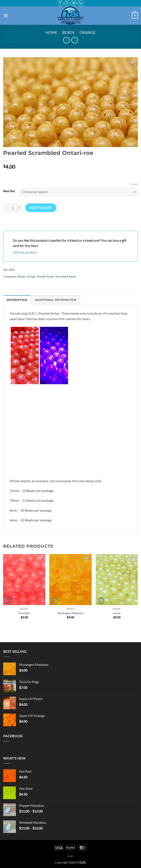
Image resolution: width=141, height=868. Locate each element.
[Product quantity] (12, 208)
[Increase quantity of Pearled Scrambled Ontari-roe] (19, 208)
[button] (6, 16)
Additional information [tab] (56, 300)
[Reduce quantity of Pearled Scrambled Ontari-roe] (6, 208)
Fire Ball (24, 613)
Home (51, 32)
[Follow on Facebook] (60, 3)
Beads (68, 32)
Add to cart (41, 208)
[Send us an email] (74, 3)
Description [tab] (17, 300)
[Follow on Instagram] (67, 3)
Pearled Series (46, 276)
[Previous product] (75, 40)
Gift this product (25, 252)
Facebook (13, 736)
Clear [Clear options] (134, 184)
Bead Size (9, 191)
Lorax (117, 613)
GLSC (70, 856)
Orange (88, 32)
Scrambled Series (66, 276)
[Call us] (81, 3)
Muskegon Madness (70, 613)
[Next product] (66, 40)
